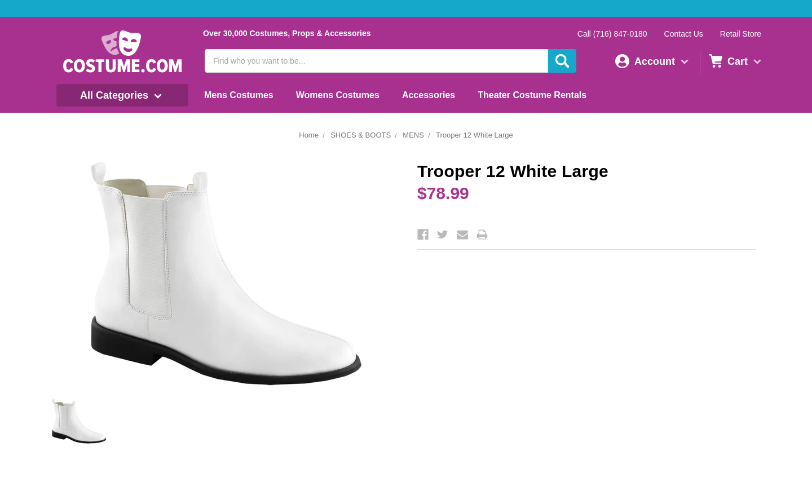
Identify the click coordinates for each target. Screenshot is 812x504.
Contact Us (684, 34)
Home (309, 135)
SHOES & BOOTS (361, 135)
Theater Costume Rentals (532, 95)
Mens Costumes (239, 95)
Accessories (429, 95)
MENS (413, 135)
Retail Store (741, 34)
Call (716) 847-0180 (612, 34)
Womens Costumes (338, 95)
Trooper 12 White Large (475, 135)
